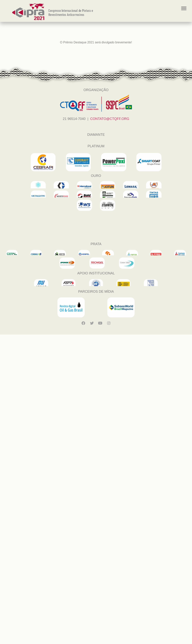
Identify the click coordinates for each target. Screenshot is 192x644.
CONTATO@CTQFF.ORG (110, 119)
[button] (184, 8)
